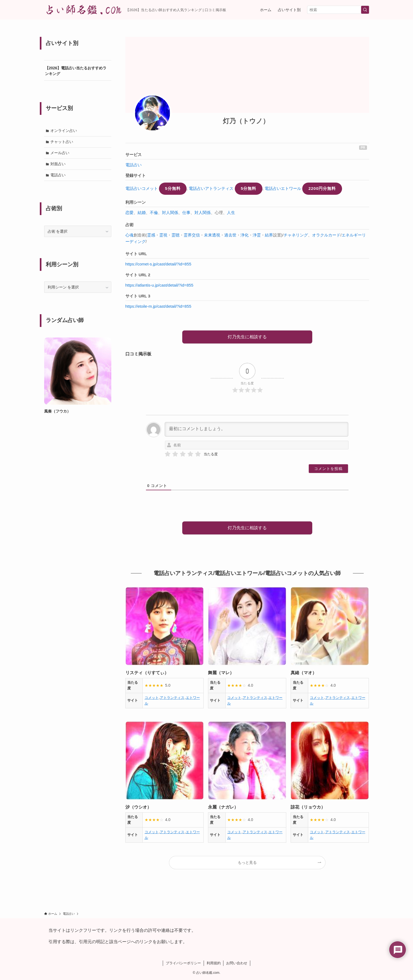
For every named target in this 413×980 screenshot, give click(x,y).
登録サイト (136, 175)
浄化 (245, 235)
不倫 (154, 212)
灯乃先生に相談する (247, 337)
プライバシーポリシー (183, 963)
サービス (134, 155)
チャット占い (62, 142)
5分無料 (173, 188)
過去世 (230, 235)
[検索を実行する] (365, 10)
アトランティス (172, 698)
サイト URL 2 (138, 275)
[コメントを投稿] (328, 469)
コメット (152, 698)
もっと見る (247, 862)
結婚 (142, 212)
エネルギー (352, 235)
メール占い (60, 153)
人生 (231, 212)
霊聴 (175, 235)
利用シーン (136, 202)
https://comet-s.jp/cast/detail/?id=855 (158, 264)
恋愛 (129, 212)
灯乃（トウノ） (246, 121)
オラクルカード (326, 235)
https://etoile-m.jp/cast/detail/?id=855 (158, 306)
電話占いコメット (142, 188)
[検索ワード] (338, 10)
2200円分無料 (322, 188)
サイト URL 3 (138, 296)
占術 (129, 225)
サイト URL (136, 254)
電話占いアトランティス (211, 188)
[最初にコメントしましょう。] (256, 429)
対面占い (58, 164)
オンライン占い (64, 131)
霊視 (163, 235)
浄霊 (257, 235)
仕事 (186, 212)
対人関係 (170, 212)
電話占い (134, 165)
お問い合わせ (237, 963)
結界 (269, 235)
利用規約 (214, 963)
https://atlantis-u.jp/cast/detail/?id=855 (159, 285)
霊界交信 (192, 235)
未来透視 (212, 235)
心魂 (129, 235)
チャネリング (296, 235)
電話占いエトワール (283, 188)
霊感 (151, 235)
